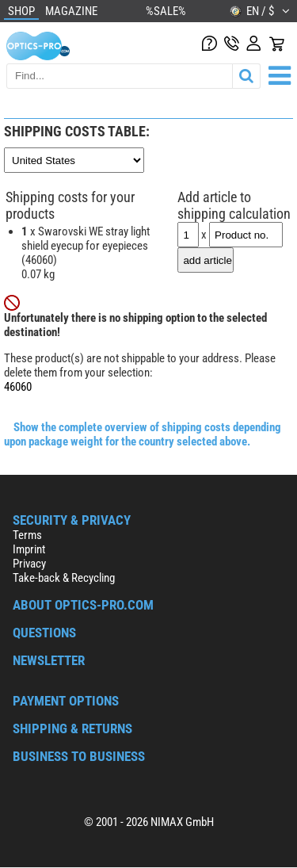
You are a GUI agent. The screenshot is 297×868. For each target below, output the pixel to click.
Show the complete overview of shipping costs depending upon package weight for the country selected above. (143, 434)
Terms (27, 535)
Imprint (29, 549)
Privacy (29, 564)
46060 (18, 387)
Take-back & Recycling (64, 578)
